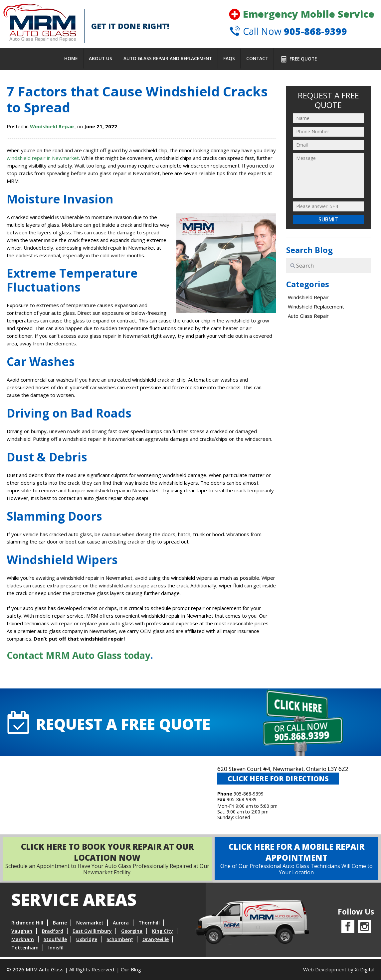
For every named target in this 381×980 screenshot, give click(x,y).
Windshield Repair (52, 126)
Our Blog (131, 969)
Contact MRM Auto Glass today (79, 655)
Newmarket (90, 925)
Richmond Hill (27, 925)
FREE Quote (298, 59)
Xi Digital (365, 969)
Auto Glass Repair (308, 316)
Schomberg (120, 941)
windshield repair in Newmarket (43, 158)
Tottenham (25, 950)
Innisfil (56, 950)
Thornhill (149, 925)
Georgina (132, 933)
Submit (328, 219)
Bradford (53, 933)
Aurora (121, 925)
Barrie (60, 925)
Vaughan (22, 933)
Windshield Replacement (316, 306)
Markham (23, 941)
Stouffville (55, 941)
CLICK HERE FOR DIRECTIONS (279, 781)
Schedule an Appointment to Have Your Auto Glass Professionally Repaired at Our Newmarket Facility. (103, 860)
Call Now (287, 33)
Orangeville (156, 941)
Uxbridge (87, 941)
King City (163, 933)
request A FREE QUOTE (112, 723)
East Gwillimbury (92, 933)
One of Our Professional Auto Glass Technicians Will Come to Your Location (293, 860)
